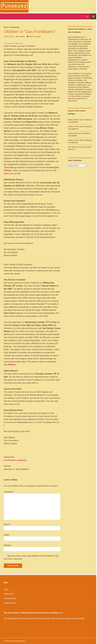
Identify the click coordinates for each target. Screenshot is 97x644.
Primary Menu (93, 16)
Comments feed (10, 598)
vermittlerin (21, 37)
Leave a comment (35, 37)
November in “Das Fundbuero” (32, 467)
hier (56, 216)
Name (7, 524)
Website (7, 545)
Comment (9, 492)
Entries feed (9, 594)
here (18, 404)
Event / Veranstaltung (11, 27)
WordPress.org (10, 603)
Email (7, 535)
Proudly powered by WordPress (14, 641)
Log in (6, 589)
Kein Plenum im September (32, 458)
